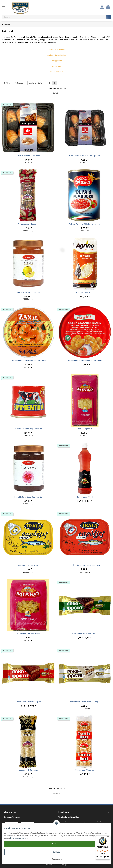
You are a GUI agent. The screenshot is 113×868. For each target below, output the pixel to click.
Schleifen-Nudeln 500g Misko (28, 634)
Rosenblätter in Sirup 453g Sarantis (28, 497)
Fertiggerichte (56, 61)
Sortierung (19, 83)
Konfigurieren (57, 859)
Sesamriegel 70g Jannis (85, 770)
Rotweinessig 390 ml (85, 497)
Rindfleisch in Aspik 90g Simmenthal (28, 429)
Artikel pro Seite (36, 83)
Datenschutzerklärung (19, 838)
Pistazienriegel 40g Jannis (28, 224)
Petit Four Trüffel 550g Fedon (28, 156)
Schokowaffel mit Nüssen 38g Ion (85, 634)
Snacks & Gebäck (56, 72)
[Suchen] (54, 17)
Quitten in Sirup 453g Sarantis (28, 292)
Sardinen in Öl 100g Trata (28, 565)
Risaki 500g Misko (85, 429)
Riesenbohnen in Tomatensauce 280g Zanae (28, 361)
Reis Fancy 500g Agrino (85, 292)
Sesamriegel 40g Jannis (28, 770)
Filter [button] (7, 83)
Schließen (57, 852)
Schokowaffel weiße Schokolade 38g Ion (85, 702)
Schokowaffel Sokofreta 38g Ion (28, 702)
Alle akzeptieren (57, 844)
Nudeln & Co (57, 66)
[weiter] (109, 93)
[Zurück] (4, 93)
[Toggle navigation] (5, 7)
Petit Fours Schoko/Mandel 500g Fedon (85, 156)
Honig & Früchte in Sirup (57, 55)
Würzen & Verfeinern (57, 50)
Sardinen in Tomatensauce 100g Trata (85, 565)
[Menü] (108, 837)
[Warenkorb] (108, 7)
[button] (102, 7)
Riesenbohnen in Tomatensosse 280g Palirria (85, 361)
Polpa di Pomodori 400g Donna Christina (85, 224)
